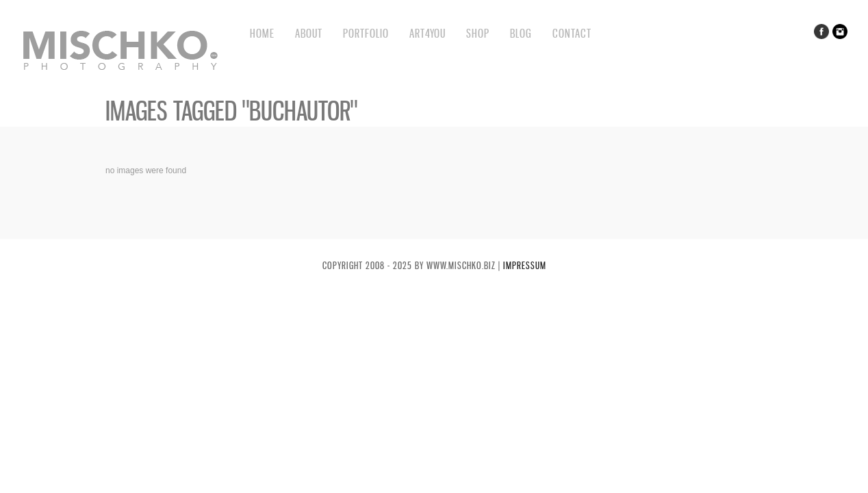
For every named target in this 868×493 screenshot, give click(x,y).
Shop (478, 33)
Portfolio (366, 33)
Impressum (525, 265)
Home (262, 33)
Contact (572, 33)
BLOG (521, 33)
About (309, 33)
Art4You (427, 33)
